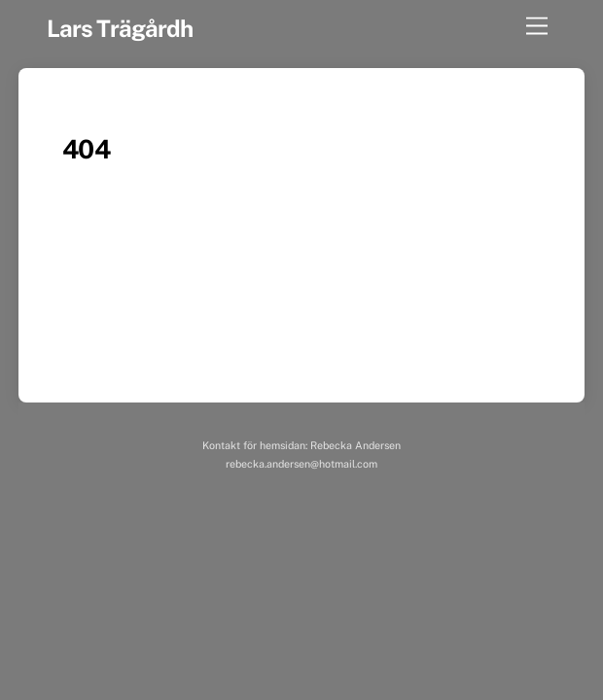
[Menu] (537, 27)
